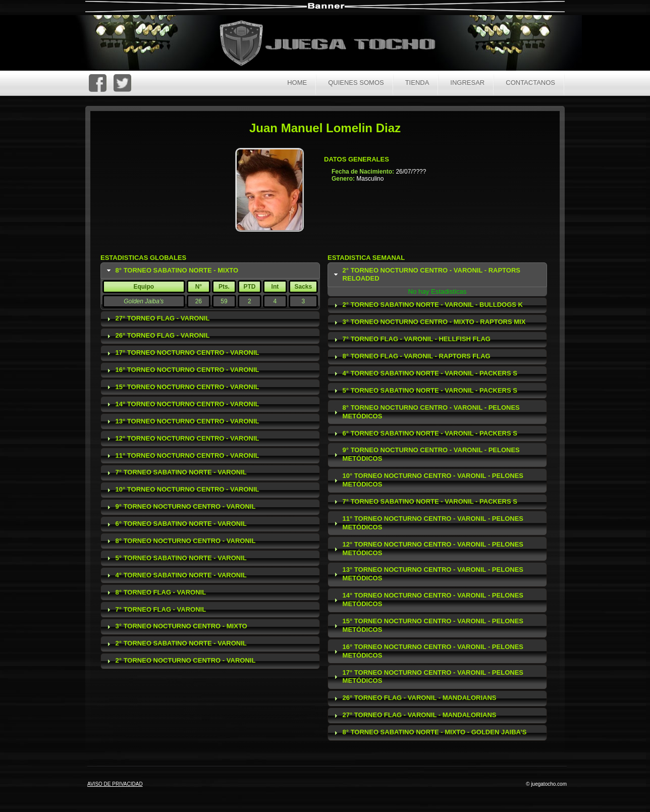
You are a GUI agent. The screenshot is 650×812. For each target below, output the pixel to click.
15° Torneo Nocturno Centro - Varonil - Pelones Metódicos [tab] (428, 625)
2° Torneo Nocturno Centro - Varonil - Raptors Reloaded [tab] (426, 275)
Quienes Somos (356, 83)
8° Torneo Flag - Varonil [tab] (155, 592)
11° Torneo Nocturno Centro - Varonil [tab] (182, 456)
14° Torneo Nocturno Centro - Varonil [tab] (182, 404)
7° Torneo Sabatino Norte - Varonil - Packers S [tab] (424, 502)
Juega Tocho (333, 44)
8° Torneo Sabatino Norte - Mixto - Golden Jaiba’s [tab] (429, 732)
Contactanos (530, 83)
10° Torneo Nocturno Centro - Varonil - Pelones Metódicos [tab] (428, 480)
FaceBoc (98, 83)
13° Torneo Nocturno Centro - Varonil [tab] (182, 421)
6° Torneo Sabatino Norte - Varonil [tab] (176, 524)
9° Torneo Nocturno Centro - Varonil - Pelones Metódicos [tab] (426, 454)
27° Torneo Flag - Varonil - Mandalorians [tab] (414, 715)
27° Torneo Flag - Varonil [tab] (157, 318)
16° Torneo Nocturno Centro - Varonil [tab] (182, 370)
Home (297, 83)
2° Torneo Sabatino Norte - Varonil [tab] (176, 643)
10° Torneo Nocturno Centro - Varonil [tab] (182, 490)
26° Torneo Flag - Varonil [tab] (157, 336)
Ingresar (467, 83)
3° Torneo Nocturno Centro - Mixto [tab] (176, 626)
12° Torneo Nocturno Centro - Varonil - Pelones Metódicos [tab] (428, 549)
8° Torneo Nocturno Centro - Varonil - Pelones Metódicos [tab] (426, 412)
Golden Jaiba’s (144, 301)
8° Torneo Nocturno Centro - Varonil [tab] (180, 541)
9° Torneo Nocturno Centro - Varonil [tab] (180, 507)
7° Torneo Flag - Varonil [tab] (155, 610)
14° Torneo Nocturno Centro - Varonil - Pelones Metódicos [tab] (428, 600)
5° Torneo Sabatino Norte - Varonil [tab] (176, 558)
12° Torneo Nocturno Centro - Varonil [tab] (182, 439)
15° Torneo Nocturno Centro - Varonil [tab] (182, 387)
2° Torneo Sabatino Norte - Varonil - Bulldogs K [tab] (427, 305)
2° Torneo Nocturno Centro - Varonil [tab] (180, 661)
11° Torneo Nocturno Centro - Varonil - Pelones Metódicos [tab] (428, 523)
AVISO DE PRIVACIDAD (115, 784)
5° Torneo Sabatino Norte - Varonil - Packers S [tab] (424, 391)
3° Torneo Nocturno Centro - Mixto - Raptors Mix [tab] (429, 322)
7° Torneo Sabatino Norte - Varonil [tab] (176, 472)
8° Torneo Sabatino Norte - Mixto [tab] (172, 270)
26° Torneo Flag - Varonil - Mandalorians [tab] (414, 698)
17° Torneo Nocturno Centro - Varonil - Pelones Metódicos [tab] (428, 677)
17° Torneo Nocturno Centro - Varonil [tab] (182, 353)
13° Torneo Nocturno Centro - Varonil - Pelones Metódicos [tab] (428, 574)
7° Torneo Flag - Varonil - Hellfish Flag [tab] (411, 339)
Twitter (122, 83)
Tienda (417, 83)
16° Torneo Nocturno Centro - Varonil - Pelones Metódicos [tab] (428, 651)
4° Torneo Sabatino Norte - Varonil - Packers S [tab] (424, 373)
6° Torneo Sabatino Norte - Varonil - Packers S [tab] (424, 434)
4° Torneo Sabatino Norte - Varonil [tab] (176, 575)
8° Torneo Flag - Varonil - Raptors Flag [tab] (411, 356)
